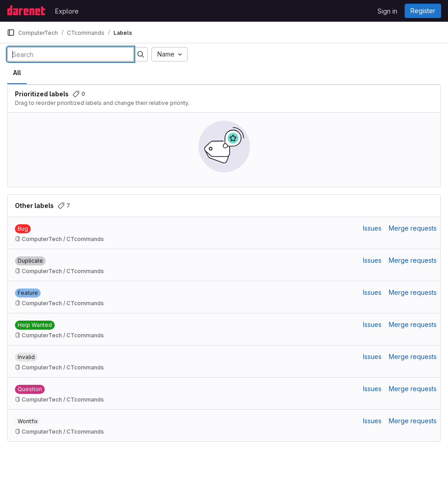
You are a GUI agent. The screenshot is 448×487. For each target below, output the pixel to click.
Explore (67, 11)
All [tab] (17, 73)
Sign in (387, 11)
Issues (372, 228)
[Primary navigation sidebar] (11, 33)
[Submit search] (141, 54)
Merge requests (413, 228)
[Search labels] (71, 54)
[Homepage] (26, 11)
